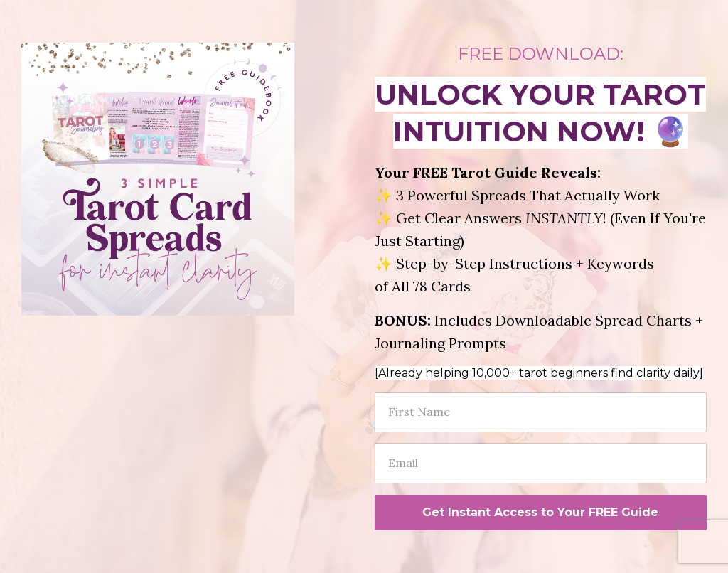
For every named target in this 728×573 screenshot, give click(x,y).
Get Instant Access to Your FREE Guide (540, 512)
